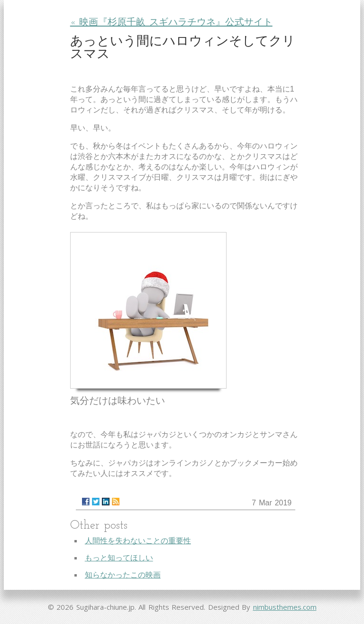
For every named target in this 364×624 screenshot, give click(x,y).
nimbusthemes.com (285, 607)
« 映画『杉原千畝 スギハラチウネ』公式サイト (171, 23)
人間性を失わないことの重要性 (138, 541)
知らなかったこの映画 (123, 575)
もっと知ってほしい (119, 558)
